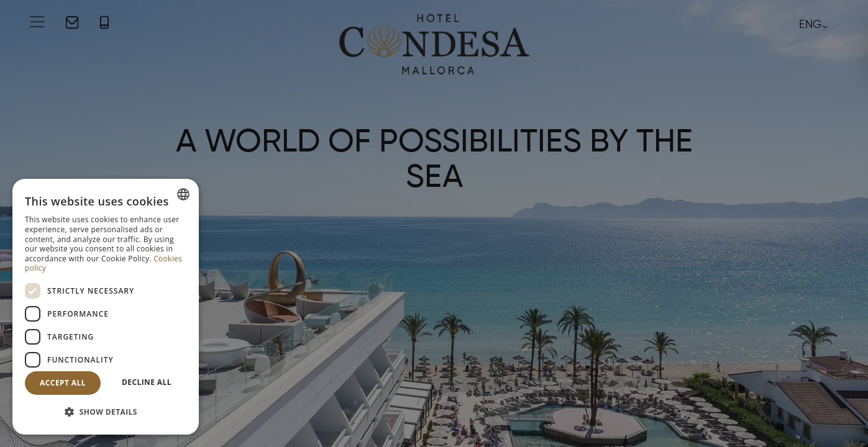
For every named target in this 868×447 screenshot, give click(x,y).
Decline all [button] (147, 382)
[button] (106, 413)
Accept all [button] (63, 383)
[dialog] (106, 307)
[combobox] (183, 194)
